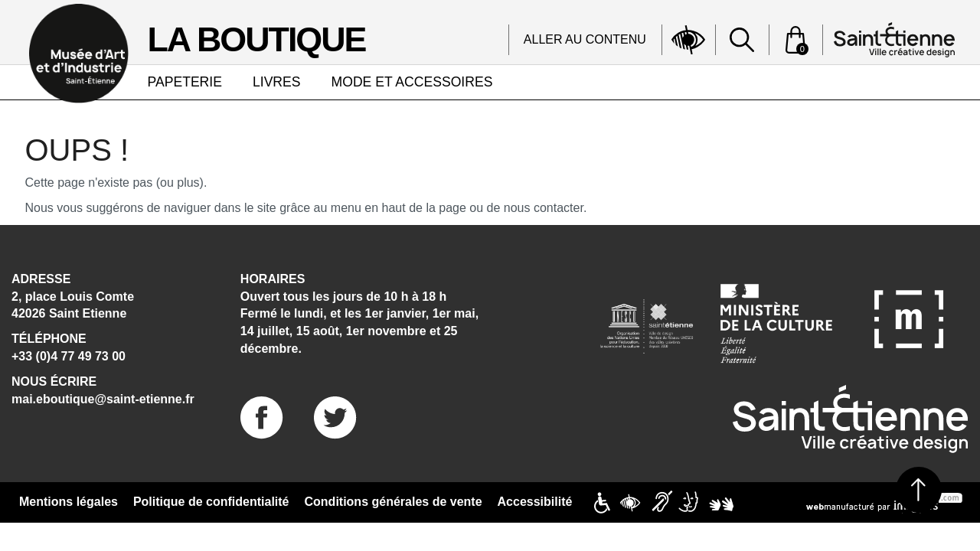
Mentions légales (69, 502)
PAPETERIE (185, 82)
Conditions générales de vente (394, 502)
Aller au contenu (585, 39)
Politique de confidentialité (211, 502)
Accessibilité (535, 502)
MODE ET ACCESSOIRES (412, 82)
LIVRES (277, 82)
